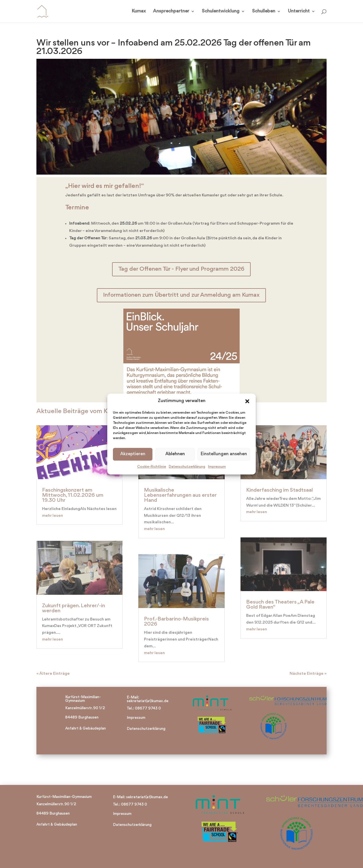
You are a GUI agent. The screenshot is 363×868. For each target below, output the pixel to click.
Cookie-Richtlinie (152, 467)
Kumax (139, 11)
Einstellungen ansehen (224, 454)
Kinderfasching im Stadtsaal (279, 490)
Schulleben (264, 11)
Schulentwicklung (221, 11)
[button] (247, 401)
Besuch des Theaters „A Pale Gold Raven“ (280, 605)
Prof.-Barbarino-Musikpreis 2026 (176, 622)
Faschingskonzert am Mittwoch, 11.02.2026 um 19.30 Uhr (73, 495)
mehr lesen (53, 516)
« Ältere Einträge (53, 674)
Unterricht (299, 11)
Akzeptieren (133, 454)
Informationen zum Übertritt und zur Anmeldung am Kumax (181, 295)
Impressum (217, 467)
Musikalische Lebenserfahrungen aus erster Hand (180, 495)
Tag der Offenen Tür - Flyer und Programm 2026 (181, 269)
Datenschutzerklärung (187, 467)
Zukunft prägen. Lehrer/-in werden (74, 608)
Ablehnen (175, 454)
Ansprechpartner (171, 11)
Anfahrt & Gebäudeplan (86, 728)
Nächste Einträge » (308, 674)
